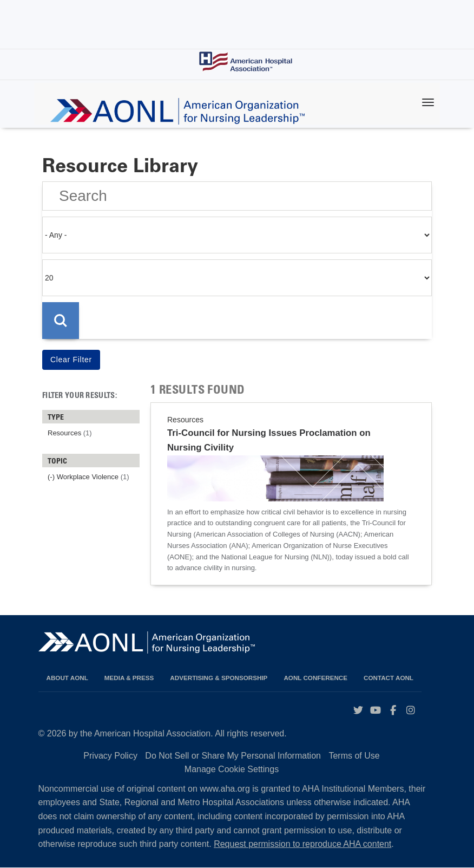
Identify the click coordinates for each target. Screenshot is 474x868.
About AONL (67, 678)
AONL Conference (315, 678)
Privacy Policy (110, 756)
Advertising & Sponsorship (219, 678)
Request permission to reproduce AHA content (302, 844)
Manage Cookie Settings (232, 769)
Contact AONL (389, 678)
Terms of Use (354, 756)
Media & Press (129, 678)
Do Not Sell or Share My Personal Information (233, 756)
